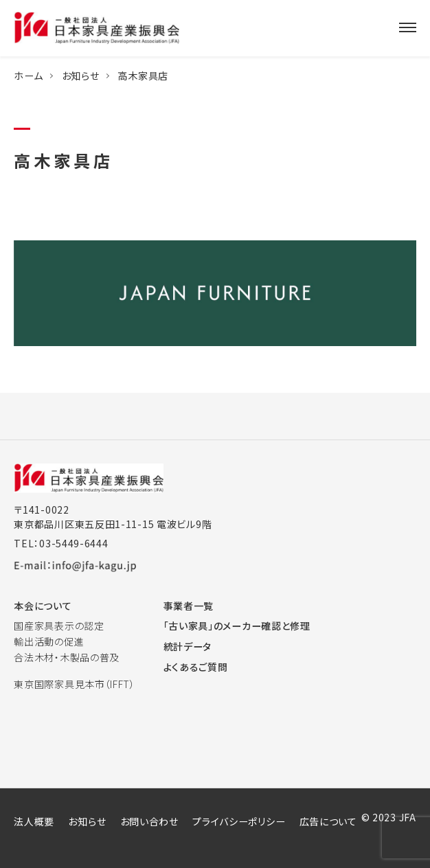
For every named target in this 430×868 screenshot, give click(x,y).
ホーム (28, 76)
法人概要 (34, 821)
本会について (43, 606)
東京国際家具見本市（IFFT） (75, 684)
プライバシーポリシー (239, 821)
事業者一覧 (189, 606)
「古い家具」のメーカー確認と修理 (237, 626)
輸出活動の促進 (49, 641)
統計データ (188, 646)
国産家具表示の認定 (59, 626)
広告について (328, 821)
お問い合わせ (149, 821)
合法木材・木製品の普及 (67, 657)
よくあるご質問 (196, 667)
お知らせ (81, 76)
